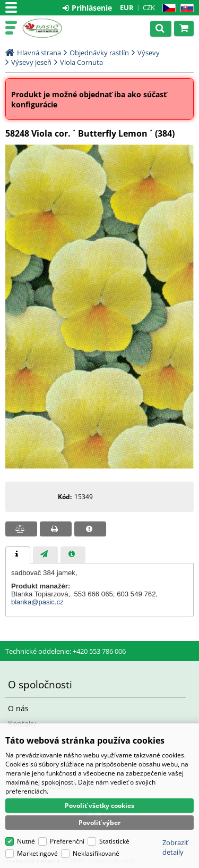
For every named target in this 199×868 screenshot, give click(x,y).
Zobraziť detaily (175, 847)
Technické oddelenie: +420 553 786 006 (66, 651)
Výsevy (149, 53)
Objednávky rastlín (99, 53)
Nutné (26, 841)
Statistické (114, 841)
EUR (127, 7)
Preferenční (67, 841)
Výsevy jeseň (31, 62)
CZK (149, 7)
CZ (167, 8)
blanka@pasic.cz (37, 602)
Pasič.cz (54, 28)
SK (185, 8)
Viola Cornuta (81, 62)
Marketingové (37, 853)
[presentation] (18, 555)
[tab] (18, 555)
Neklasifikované (96, 853)
